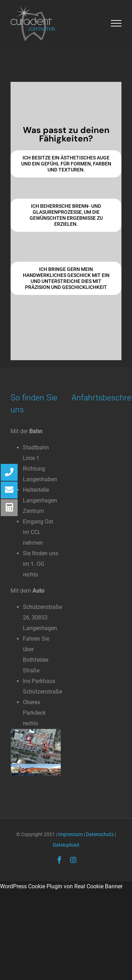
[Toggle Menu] (116, 23)
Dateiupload (66, 845)
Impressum (70, 834)
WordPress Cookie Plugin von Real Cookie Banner (61, 886)
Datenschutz (100, 834)
